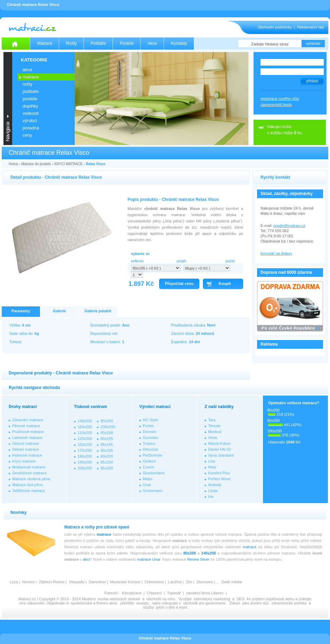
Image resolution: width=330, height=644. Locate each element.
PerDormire (152, 455)
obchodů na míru (161, 599)
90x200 (107, 421)
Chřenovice (154, 582)
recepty (142, 603)
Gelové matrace (26, 443)
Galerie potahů (98, 311)
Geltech (149, 461)
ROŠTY (27, 84)
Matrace (45, 43)
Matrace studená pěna (31, 479)
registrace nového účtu (280, 99)
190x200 (85, 462)
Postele (127, 43)
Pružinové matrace (28, 432)
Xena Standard (221, 455)
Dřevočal (150, 449)
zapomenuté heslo (276, 104)
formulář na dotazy (276, 253)
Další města (232, 582)
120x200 (85, 439)
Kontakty (179, 43)
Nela (212, 467)
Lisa (212, 461)
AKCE (27, 70)
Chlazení (154, 593)
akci (86, 559)
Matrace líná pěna (27, 485)
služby (148, 607)
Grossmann (153, 491)
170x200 (85, 450)
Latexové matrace (27, 438)
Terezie (214, 426)
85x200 (107, 462)
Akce (152, 43)
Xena (213, 438)
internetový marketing (212, 599)
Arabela (215, 485)
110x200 (85, 433)
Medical (215, 432)
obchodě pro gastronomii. (205, 603)
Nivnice (28, 582)
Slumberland (154, 473)
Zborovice (205, 582)
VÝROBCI (30, 121)
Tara (212, 420)
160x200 (85, 427)
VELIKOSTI (31, 113)
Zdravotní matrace (28, 420)
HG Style (150, 420)
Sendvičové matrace (30, 473)
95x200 (107, 468)
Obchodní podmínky (275, 27)
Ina (211, 497)
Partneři (111, 593)
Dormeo (150, 432)
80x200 (107, 456)
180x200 (85, 456)
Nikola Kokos (219, 443)
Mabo (148, 479)
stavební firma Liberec (205, 593)
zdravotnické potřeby (289, 603)
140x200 (85, 421)
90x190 (107, 433)
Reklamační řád (310, 27)
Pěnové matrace (26, 426)
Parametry (21, 311)
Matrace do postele (36, 164)
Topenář (174, 593)
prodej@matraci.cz (289, 226)
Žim (189, 582)
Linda (213, 491)
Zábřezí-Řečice (52, 582)
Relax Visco (96, 164)
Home (13, 164)
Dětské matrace (26, 449)
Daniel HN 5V (220, 449)
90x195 (107, 450)
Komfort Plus (219, 473)
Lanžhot (175, 582)
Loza (14, 582)
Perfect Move (219, 479)
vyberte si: (141, 254)
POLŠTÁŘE (31, 91)
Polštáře (98, 43)
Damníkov (97, 582)
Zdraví (235, 603)
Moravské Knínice (125, 582)
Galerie (59, 311)
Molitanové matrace (29, 467)
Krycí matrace (24, 461)
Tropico (149, 443)
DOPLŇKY (30, 106)
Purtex (148, 426)
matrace (104, 534)
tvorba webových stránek (119, 599)
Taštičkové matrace (28, 491)
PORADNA (31, 128)
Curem (148, 467)
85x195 (107, 444)
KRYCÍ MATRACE (68, 164)
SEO (241, 599)
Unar (147, 485)
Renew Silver (198, 559)
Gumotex (151, 438)
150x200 (85, 444)
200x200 (85, 468)
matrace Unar (149, 559)
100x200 (108, 427)
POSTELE (30, 99)
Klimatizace (132, 593)
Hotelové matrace (27, 455)
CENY (27, 135)
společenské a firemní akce (94, 603)
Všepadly (77, 582)
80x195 (107, 439)
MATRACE (31, 77)
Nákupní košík (279, 127)
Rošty (71, 43)
